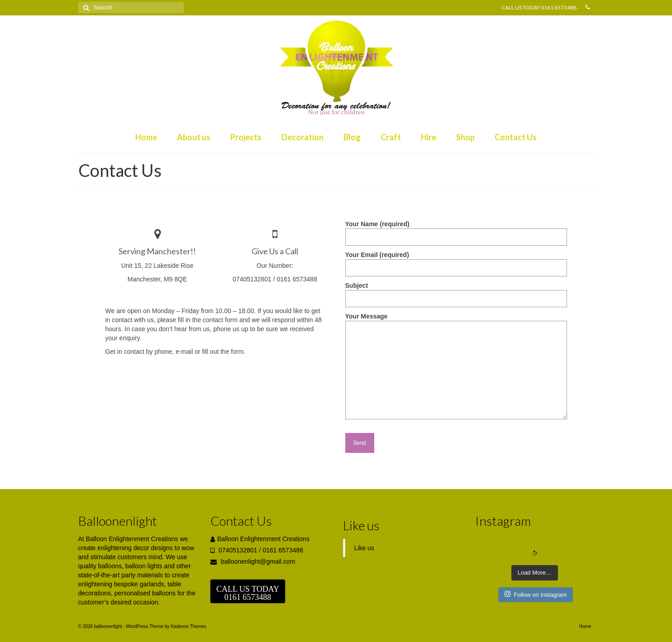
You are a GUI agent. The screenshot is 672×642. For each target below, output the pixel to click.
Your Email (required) (456, 261)
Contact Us (516, 137)
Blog (352, 137)
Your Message (456, 321)
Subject (456, 292)
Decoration (303, 137)
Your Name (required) (456, 231)
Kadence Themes (188, 626)
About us (194, 137)
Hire (429, 137)
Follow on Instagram (536, 594)
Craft (391, 137)
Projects (246, 137)
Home (146, 137)
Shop (465, 137)
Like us (361, 525)
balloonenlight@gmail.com (253, 561)
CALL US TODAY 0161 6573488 (539, 7)
